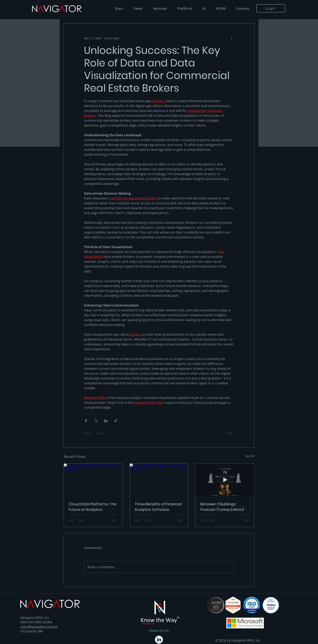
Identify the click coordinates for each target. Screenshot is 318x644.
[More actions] (232, 38)
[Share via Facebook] (86, 421)
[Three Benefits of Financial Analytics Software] (159, 480)
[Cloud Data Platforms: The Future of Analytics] (93, 480)
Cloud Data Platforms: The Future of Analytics (93, 507)
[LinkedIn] (159, 640)
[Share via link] (116, 421)
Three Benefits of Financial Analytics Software (158, 507)
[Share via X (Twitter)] (96, 421)
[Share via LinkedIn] (106, 421)
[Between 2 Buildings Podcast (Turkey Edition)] (225, 480)
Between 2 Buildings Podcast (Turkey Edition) (222, 507)
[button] (271, 8)
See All (250, 456)
